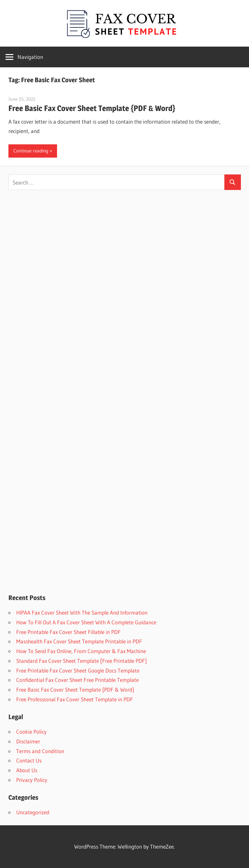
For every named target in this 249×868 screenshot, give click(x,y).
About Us (27, 770)
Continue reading (31, 151)
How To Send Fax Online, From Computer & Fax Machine (81, 651)
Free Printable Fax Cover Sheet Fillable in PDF (68, 632)
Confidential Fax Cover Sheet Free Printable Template (77, 680)
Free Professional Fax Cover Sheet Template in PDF (75, 699)
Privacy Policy (32, 780)
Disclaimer (28, 741)
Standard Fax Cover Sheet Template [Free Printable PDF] (82, 661)
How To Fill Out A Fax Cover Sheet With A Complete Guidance (86, 622)
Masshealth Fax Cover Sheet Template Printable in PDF (79, 641)
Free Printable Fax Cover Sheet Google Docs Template (78, 670)
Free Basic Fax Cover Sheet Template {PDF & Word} (92, 108)
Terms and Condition (40, 751)
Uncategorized (33, 812)
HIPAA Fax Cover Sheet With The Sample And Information (82, 612)
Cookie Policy (31, 732)
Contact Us (29, 760)
